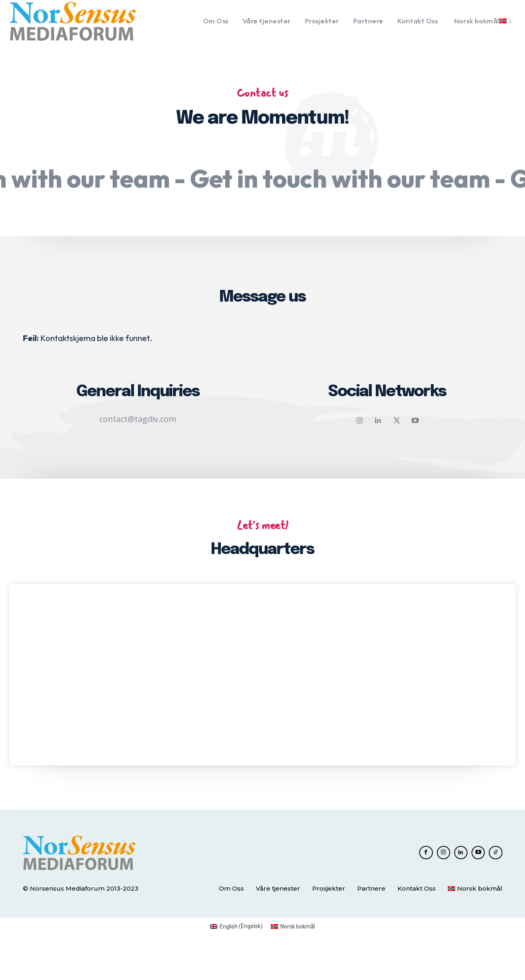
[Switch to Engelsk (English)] (236, 959)
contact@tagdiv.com (138, 447)
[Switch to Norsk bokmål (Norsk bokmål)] (293, 959)
